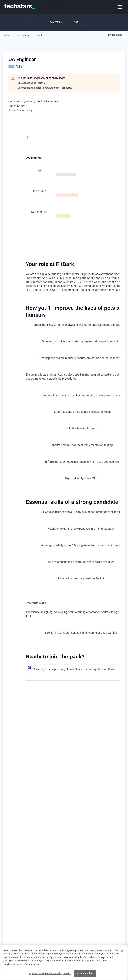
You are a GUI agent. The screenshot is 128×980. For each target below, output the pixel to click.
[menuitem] (121, 7)
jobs (6, 35)
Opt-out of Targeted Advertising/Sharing (50, 976)
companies (22, 35)
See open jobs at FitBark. (31, 83)
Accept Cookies (85, 976)
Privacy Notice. (32, 966)
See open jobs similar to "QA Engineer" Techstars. (45, 88)
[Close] (122, 953)
